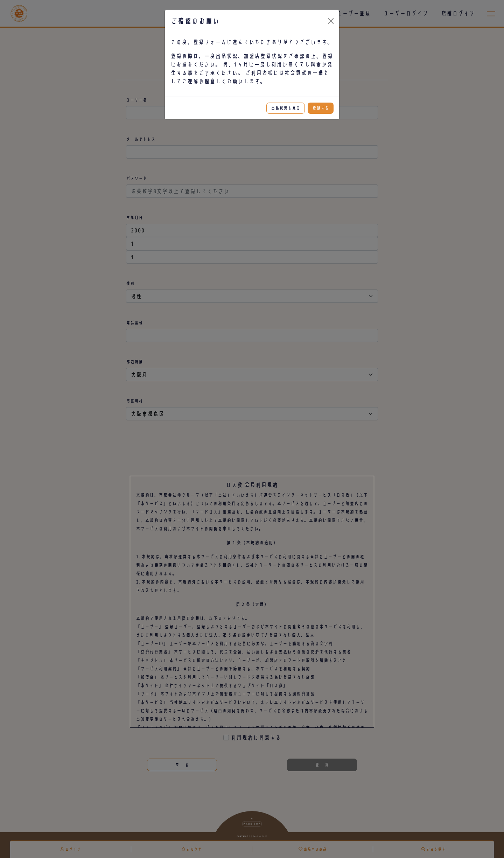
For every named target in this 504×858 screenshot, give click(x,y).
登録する (321, 108)
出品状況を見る (286, 108)
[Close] (331, 21)
